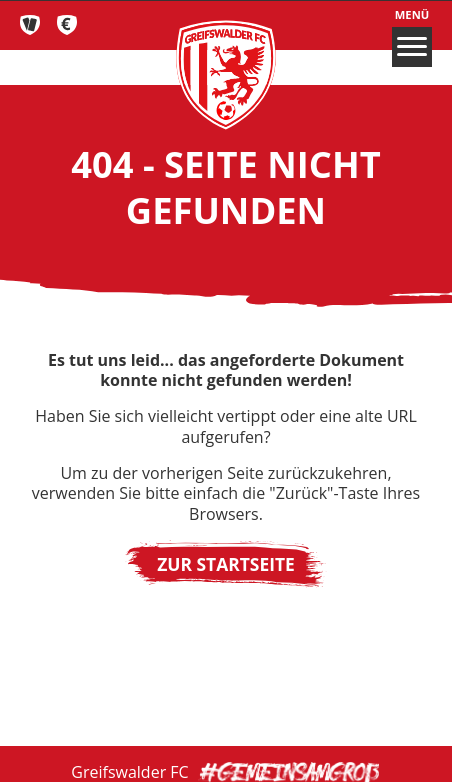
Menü (412, 37)
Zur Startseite (226, 564)
